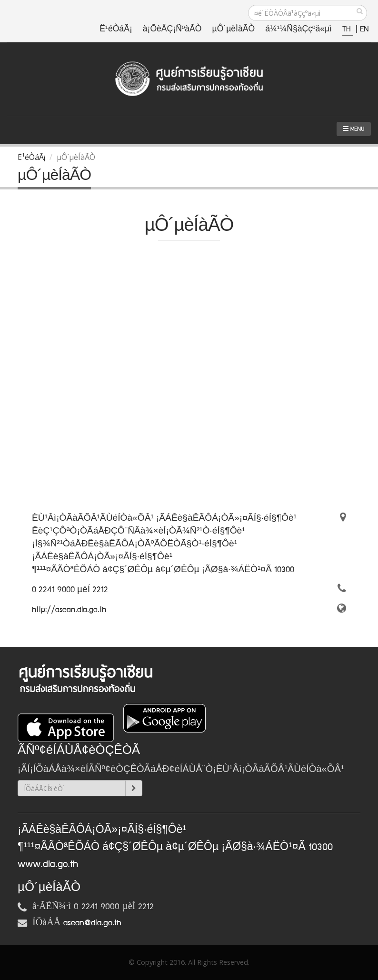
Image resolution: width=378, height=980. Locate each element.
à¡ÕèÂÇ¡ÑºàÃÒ (172, 29)
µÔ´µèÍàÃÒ (234, 29)
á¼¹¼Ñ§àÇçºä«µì (298, 29)
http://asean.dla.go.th (69, 610)
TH (348, 29)
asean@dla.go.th (92, 923)
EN (364, 29)
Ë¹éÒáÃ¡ (116, 29)
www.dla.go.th (48, 864)
